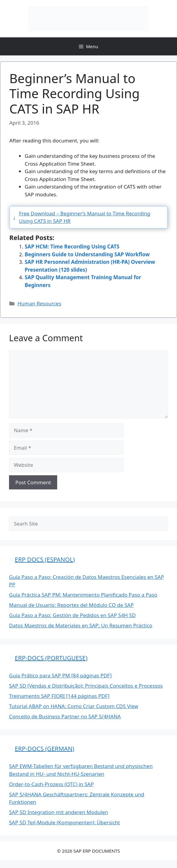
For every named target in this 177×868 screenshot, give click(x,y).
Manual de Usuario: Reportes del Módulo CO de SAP (71, 605)
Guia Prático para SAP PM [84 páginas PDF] (60, 675)
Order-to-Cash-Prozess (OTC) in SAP (51, 784)
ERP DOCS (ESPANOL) (45, 559)
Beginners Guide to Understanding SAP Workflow (87, 254)
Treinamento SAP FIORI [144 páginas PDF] (59, 696)
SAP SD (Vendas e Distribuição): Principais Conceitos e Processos (86, 686)
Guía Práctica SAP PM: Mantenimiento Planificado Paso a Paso (83, 595)
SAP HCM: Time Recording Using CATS (72, 247)
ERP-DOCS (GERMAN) (44, 749)
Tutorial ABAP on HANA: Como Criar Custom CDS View (74, 706)
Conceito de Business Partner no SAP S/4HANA (65, 716)
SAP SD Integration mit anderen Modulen (59, 812)
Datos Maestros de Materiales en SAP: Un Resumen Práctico (81, 625)
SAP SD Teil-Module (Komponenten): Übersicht (65, 822)
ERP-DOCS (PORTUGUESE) (51, 658)
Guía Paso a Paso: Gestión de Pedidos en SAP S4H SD (72, 615)
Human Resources (39, 303)
